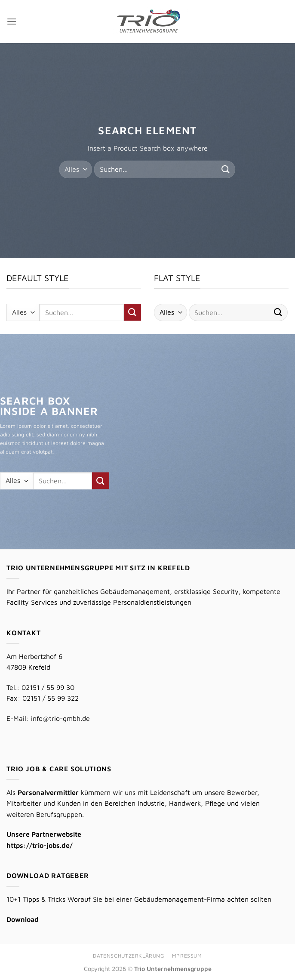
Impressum (186, 956)
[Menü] (12, 21)
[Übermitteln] (226, 169)
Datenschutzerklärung (128, 956)
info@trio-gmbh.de (60, 718)
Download (23, 919)
